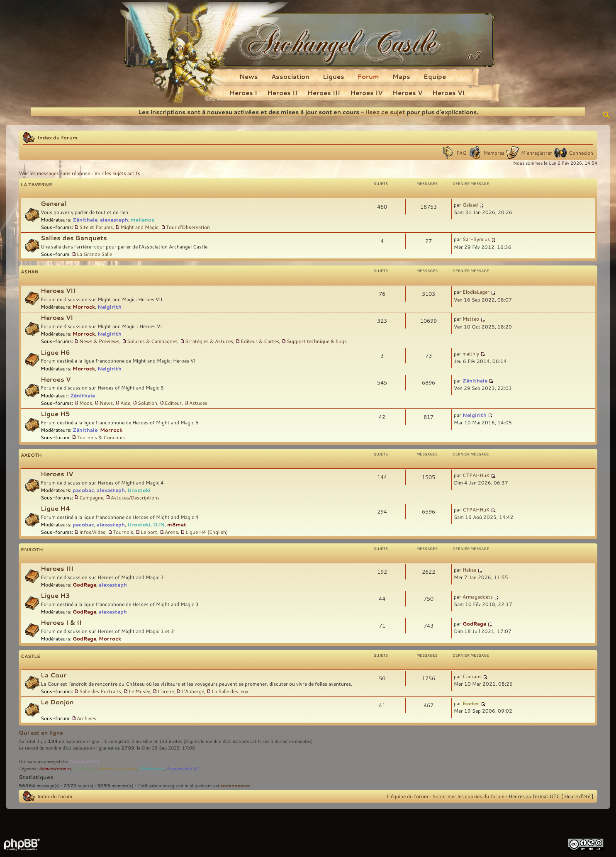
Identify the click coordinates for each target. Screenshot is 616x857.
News (249, 76)
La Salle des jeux (230, 691)
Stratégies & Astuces (209, 341)
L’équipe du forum (407, 796)
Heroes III (324, 93)
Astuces (198, 403)
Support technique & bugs (317, 341)
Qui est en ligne (41, 733)
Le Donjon (57, 702)
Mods (86, 403)
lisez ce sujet (385, 112)
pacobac (83, 490)
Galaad (470, 205)
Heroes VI (448, 93)
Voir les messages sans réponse (54, 173)
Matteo (471, 319)
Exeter (471, 703)
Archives (86, 718)
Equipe (435, 76)
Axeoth (31, 455)
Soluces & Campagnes (152, 341)
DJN (159, 524)
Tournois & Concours (101, 437)
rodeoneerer (235, 785)
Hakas (469, 570)
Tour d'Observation (188, 227)
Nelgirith (110, 307)
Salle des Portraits (100, 691)
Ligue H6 (55, 352)
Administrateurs (55, 769)
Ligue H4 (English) (207, 532)
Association (290, 76)
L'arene (166, 691)
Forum (368, 76)
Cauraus (472, 676)
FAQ (461, 153)
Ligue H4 (55, 508)
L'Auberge (193, 691)
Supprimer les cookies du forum (468, 796)
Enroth (32, 549)
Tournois (123, 532)
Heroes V (407, 93)
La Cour (54, 675)
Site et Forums (96, 227)
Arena (171, 532)
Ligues (334, 76)
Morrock (84, 307)
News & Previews (99, 341)
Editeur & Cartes (260, 341)
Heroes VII (58, 291)
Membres (494, 153)
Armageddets (478, 596)
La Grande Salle (94, 254)
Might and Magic (139, 227)
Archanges (84, 769)
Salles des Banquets (74, 238)
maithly (471, 353)
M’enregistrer (537, 153)
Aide (125, 403)
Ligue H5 (55, 414)
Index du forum (57, 137)
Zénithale (85, 219)
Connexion (581, 153)
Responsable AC (182, 769)
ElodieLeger (476, 292)
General (54, 203)
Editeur (173, 403)
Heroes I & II (61, 622)
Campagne (91, 497)
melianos (142, 219)
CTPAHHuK (476, 475)
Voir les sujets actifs (117, 173)
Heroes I (243, 93)
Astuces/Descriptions (135, 497)
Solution (147, 403)
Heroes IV (366, 93)
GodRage (84, 584)
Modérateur (151, 769)
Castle (30, 656)
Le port (149, 532)
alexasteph (114, 219)
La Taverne (37, 184)
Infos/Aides (92, 532)
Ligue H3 (55, 595)
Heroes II (282, 93)
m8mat (177, 524)
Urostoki (139, 490)
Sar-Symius (476, 239)
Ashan (30, 271)
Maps (401, 76)
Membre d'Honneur (117, 769)
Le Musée (139, 691)
